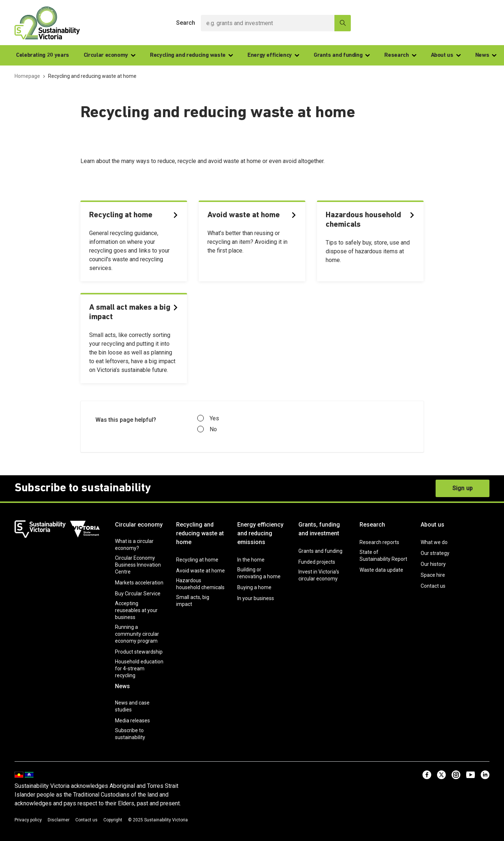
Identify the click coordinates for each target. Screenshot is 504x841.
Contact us (433, 586)
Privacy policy (28, 820)
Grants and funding (342, 55)
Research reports (379, 542)
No (207, 429)
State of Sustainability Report (383, 556)
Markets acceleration (139, 583)
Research (400, 55)
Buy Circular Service (138, 594)
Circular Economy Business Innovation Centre (138, 565)
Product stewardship (139, 652)
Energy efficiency (273, 55)
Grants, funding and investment (319, 529)
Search (186, 23)
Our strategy (435, 553)
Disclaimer (59, 820)
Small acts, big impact (193, 601)
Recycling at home (197, 560)
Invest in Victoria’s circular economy (319, 575)
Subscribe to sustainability (130, 734)
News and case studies (132, 706)
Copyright (113, 820)
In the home (251, 560)
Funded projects (317, 562)
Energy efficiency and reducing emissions (260, 533)
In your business (256, 598)
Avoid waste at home (201, 571)
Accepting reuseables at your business (136, 610)
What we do (434, 542)
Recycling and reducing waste (191, 55)
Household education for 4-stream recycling (139, 669)
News (486, 55)
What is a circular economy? (134, 545)
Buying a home (254, 587)
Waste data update (381, 570)
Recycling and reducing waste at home (200, 533)
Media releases (132, 721)
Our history (433, 564)
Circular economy (110, 55)
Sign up (463, 488)
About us (446, 55)
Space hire (433, 575)
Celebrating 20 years (43, 55)
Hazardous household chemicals (200, 584)
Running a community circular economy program (137, 634)
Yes (208, 418)
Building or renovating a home (259, 573)
